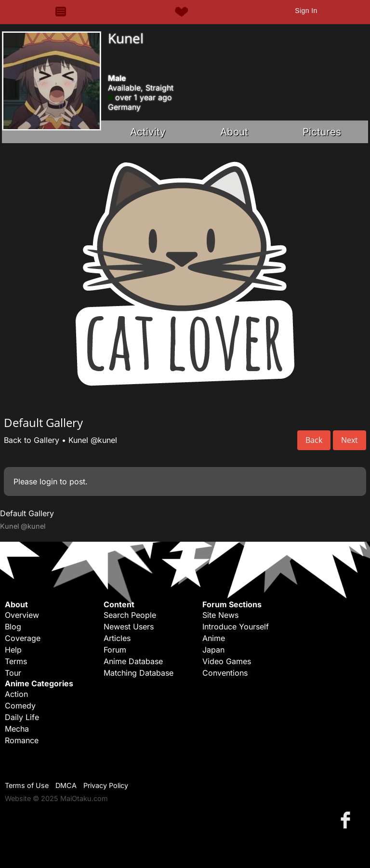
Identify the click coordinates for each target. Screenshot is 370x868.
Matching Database (139, 673)
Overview (22, 615)
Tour (13, 673)
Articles (117, 638)
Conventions (225, 673)
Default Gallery (27, 513)
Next (350, 440)
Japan (213, 650)
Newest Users (129, 627)
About (234, 132)
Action (16, 694)
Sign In (306, 11)
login (48, 481)
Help (13, 650)
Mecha (17, 729)
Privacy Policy (106, 785)
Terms (16, 661)
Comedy (20, 706)
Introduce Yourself (236, 627)
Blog (13, 627)
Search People (130, 615)
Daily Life (22, 717)
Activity (148, 132)
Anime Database (133, 661)
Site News (220, 615)
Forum (115, 650)
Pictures (322, 132)
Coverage (23, 638)
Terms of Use (27, 785)
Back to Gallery (32, 440)
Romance (22, 740)
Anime (214, 638)
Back (314, 440)
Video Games (227, 661)
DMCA (66, 785)
